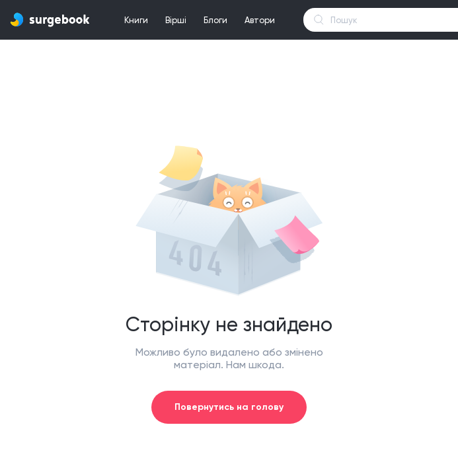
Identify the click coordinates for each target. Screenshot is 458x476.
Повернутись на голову (229, 407)
